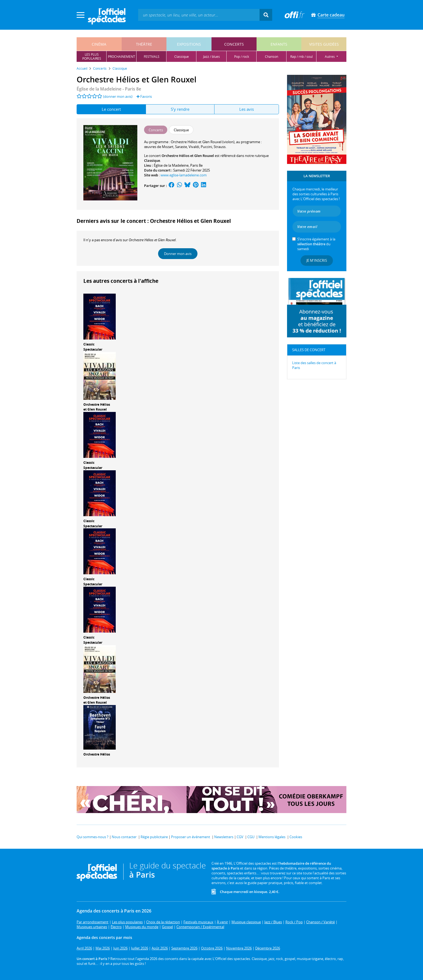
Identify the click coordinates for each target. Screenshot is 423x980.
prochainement (122, 57)
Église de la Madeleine (171, 165)
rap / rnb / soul (301, 57)
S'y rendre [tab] (180, 109)
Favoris (144, 96)
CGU (251, 837)
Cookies (296, 837)
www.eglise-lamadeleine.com (184, 175)
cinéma (99, 44)
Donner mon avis (178, 254)
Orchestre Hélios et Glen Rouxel (97, 407)
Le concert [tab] (111, 109)
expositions (189, 44)
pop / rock (242, 57)
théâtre (144, 44)
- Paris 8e (109, 89)
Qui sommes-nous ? (93, 837)
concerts (234, 44)
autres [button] (330, 57)
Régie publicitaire (154, 837)
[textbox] (199, 15)
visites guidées (324, 44)
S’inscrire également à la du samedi (316, 244)
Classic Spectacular (93, 347)
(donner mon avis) (118, 96)
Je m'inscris (317, 260)
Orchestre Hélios (97, 754)
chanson (272, 57)
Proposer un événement (191, 837)
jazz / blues (211, 57)
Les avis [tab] (247, 109)
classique (182, 57)
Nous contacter (124, 837)
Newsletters (224, 837)
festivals (152, 57)
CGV (240, 837)
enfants (279, 44)
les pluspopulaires (92, 56)
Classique (152, 160)
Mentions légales (272, 837)
